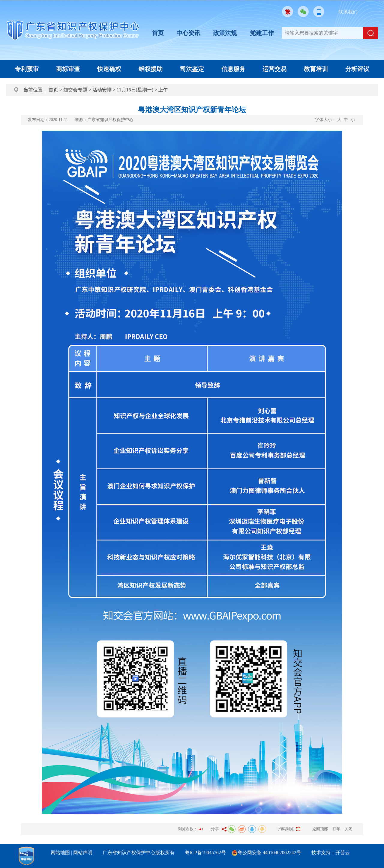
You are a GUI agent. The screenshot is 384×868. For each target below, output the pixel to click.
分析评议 (357, 69)
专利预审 (27, 69)
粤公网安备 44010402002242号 (269, 853)
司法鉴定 (192, 69)
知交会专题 (75, 90)
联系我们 (348, 12)
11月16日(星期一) (135, 90)
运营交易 (274, 69)
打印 (336, 829)
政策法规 (225, 33)
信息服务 (233, 69)
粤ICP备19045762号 (205, 853)
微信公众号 (303, 12)
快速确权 (109, 69)
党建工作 (262, 33)
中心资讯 (188, 33)
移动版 (319, 12)
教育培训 (316, 69)
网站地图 (60, 853)
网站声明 (83, 853)
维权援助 (151, 69)
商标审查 (68, 69)
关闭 (349, 829)
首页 (158, 33)
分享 (215, 829)
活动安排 (102, 90)
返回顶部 (320, 829)
